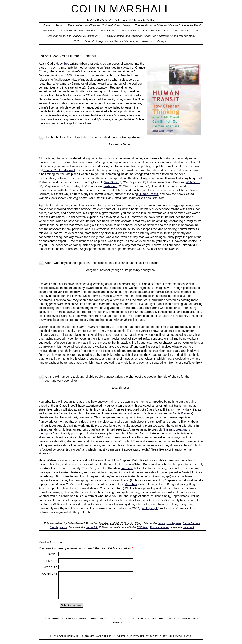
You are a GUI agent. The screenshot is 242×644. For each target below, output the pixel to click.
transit (63, 527)
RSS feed (143, 527)
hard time (127, 468)
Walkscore (111, 186)
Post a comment (160, 527)
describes (63, 64)
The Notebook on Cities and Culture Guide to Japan (99, 25)
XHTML (179, 636)
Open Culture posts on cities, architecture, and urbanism (118, 41)
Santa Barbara (182, 413)
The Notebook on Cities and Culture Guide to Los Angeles (154, 31)
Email (51, 561)
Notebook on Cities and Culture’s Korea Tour (87, 31)
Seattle (54, 527)
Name (51, 554)
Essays (162, 41)
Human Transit (148, 194)
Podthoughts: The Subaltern (65, 618)
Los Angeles (174, 523)
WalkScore (112, 182)
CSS (189, 636)
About (59, 25)
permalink (92, 527)
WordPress (104, 636)
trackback (188, 527)
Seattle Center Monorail (59, 170)
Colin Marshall (121, 9)
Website (51, 567)
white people (150, 508)
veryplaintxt (127, 636)
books (161, 523)
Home (46, 25)
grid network (135, 413)
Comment (50, 574)
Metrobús (131, 484)
